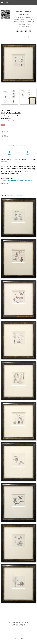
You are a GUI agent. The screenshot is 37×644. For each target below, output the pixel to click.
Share (6, 136)
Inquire (7, 132)
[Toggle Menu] (2, 3)
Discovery (9, 2)
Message (24, 37)
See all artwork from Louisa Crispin (18, 624)
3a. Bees (27, 181)
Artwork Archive (22, 639)
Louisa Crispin (24, 11)
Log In (34, 2)
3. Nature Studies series (16, 181)
